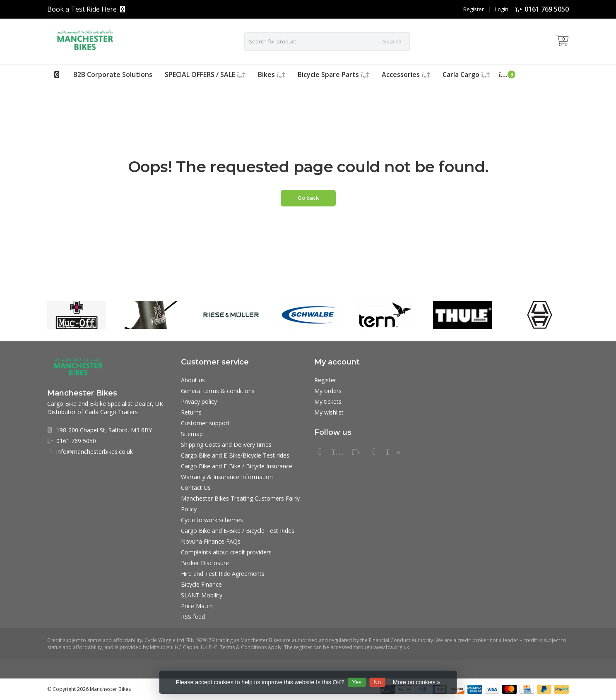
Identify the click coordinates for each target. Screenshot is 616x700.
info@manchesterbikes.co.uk (95, 452)
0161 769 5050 (547, 9)
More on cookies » (416, 682)
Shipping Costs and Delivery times (226, 445)
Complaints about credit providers (226, 552)
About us (193, 380)
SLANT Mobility (202, 595)
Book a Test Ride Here (82, 9)
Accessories (406, 74)
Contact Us (196, 488)
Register (474, 9)
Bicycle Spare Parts (333, 74)
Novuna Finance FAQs (211, 541)
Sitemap (192, 434)
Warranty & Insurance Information (227, 477)
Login (502, 9)
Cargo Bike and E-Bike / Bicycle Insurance (237, 466)
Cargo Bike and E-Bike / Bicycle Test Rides (238, 531)
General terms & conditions (218, 391)
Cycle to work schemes (212, 520)
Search (392, 41)
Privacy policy (199, 402)
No (377, 682)
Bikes (272, 74)
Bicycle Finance (201, 584)
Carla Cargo (466, 74)
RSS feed (193, 617)
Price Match (197, 606)
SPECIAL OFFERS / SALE (205, 74)
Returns (191, 412)
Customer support (205, 423)
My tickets (328, 402)
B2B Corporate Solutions (113, 74)
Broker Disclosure (205, 563)
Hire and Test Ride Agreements (223, 574)
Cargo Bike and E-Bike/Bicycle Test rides (235, 455)
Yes (357, 682)
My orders (328, 391)
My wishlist (329, 412)
